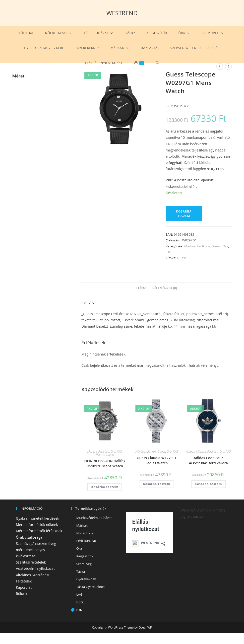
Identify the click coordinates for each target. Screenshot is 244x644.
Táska (81, 572)
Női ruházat (86, 533)
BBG (80, 602)
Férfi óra (204, 246)
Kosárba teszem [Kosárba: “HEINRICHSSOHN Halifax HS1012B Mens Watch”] (105, 487)
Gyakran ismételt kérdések (37, 518)
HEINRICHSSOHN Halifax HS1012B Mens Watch (105, 463)
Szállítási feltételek (31, 562)
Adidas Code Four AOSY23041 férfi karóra (209, 460)
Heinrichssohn (105, 455)
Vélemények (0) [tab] (165, 288)
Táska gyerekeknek (91, 587)
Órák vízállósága (29, 537)
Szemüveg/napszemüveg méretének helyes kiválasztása (36, 550)
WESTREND (122, 13)
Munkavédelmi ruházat (94, 518)
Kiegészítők (85, 556)
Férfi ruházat (86, 541)
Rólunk (22, 594)
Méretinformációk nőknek (37, 525)
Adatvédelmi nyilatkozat (35, 568)
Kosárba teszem (184, 214)
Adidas (190, 452)
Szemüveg (84, 564)
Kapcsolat (24, 587)
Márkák (190, 246)
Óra (225, 246)
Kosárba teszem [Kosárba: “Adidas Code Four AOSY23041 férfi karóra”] (208, 484)
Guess (216, 246)
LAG (79, 594)
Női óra (140, 452)
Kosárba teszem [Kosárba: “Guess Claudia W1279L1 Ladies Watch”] (157, 484)
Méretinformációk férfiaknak (39, 531)
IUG (168, 252)
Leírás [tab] (142, 288)
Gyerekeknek (86, 579)
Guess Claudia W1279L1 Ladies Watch (156, 460)
